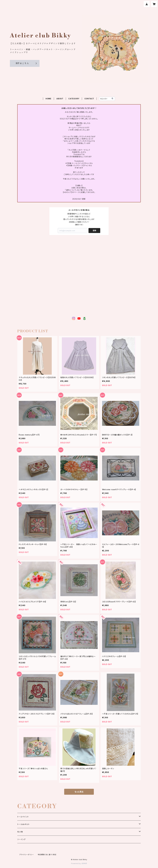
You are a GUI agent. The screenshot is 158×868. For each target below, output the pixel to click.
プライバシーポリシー (27, 855)
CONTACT (89, 99)
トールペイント (23, 817)
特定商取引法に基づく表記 (47, 855)
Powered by (79, 863)
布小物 (20, 832)
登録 (94, 230)
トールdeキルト (23, 824)
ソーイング (21, 839)
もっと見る (79, 792)
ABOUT (60, 99)
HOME (48, 99)
